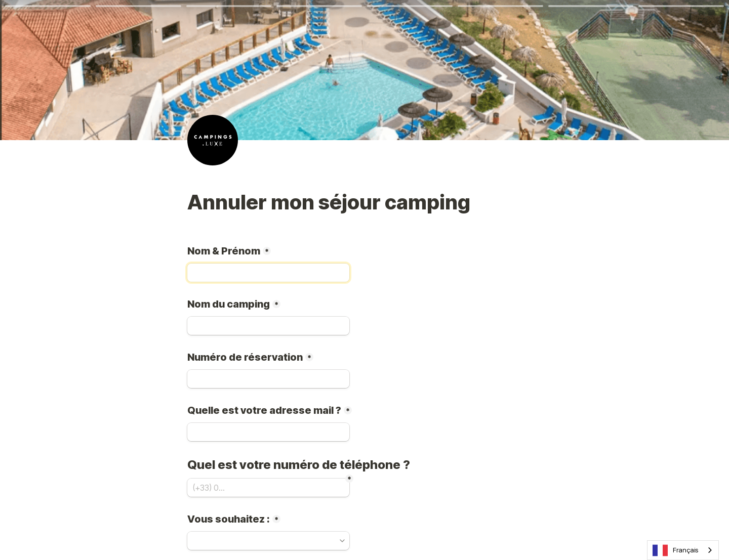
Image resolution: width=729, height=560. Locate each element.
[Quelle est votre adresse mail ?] (268, 432)
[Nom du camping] (268, 326)
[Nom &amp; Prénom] (268, 273)
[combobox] (683, 550)
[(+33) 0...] (268, 488)
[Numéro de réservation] (268, 379)
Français (675, 550)
